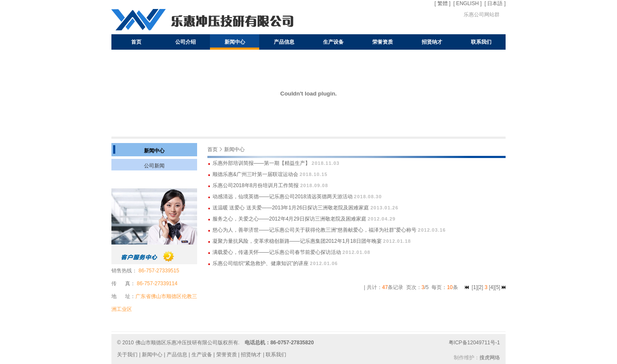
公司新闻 (154, 166)
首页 (136, 42)
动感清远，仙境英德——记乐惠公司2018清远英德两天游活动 (283, 197)
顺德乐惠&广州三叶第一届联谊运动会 (255, 174)
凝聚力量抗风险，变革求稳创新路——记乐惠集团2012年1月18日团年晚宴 (297, 241)
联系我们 (481, 42)
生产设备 (333, 42)
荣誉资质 (383, 42)
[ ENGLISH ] (467, 3)
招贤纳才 (432, 42)
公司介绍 (186, 42)
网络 (495, 358)
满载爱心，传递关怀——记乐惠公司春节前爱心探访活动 (277, 252)
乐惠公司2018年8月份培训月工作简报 (256, 185)
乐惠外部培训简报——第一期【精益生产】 (261, 163)
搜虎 (485, 358)
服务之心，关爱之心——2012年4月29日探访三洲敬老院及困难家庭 (289, 219)
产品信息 (284, 42)
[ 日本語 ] (495, 3)
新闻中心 (235, 42)
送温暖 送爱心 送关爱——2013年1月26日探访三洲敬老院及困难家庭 (291, 208)
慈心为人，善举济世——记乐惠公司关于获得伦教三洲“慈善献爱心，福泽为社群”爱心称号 (314, 230)
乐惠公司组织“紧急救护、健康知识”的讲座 (261, 263)
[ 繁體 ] (442, 3)
